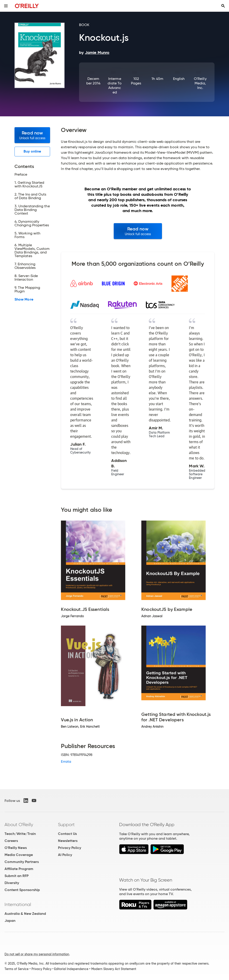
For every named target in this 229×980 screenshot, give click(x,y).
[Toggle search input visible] (223, 6)
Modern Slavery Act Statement (114, 969)
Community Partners (22, 862)
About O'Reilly (19, 825)
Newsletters (68, 841)
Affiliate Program (19, 869)
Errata (66, 761)
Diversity (12, 883)
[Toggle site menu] (6, 6)
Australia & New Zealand (25, 914)
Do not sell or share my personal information (37, 954)
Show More (24, 299)
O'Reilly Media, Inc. (200, 83)
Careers (11, 841)
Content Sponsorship (22, 890)
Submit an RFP (17, 876)
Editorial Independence (71, 969)
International (18, 904)
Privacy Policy (70, 848)
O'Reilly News (16, 848)
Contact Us (67, 834)
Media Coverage (19, 855)
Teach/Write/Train (20, 834)
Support (66, 825)
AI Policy (65, 855)
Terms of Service (17, 969)
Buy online (32, 151)
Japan (10, 921)
